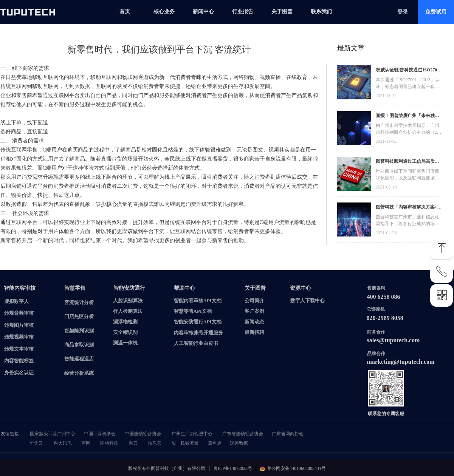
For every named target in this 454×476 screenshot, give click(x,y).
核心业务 (164, 12)
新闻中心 (203, 12)
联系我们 (321, 12)
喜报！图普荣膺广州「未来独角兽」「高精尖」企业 (408, 117)
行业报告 (243, 12)
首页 (125, 12)
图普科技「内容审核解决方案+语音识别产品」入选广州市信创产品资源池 (409, 208)
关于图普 (282, 12)
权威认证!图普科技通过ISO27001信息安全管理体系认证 (409, 71)
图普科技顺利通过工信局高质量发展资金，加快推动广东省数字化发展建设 (408, 162)
